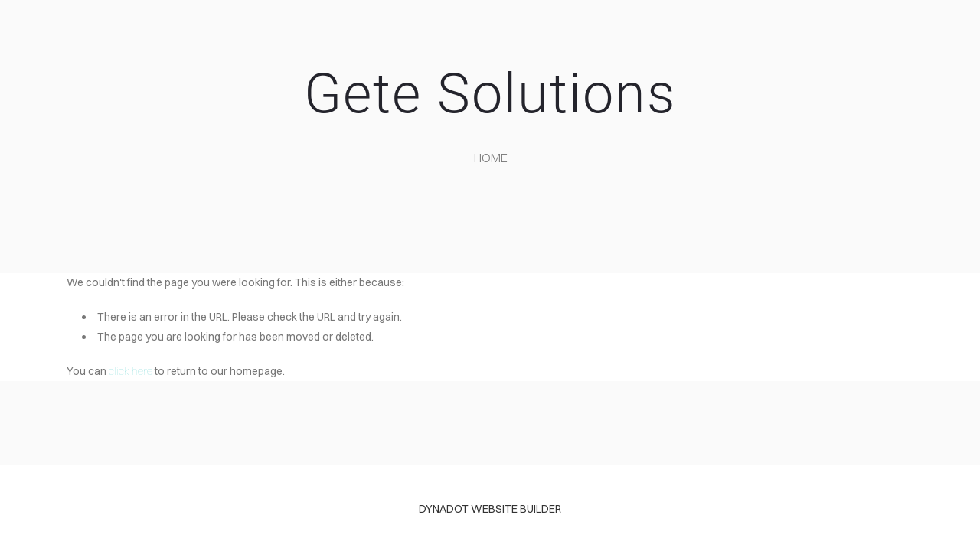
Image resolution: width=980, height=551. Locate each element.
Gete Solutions (490, 94)
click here (131, 371)
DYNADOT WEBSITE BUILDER (490, 509)
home (491, 158)
